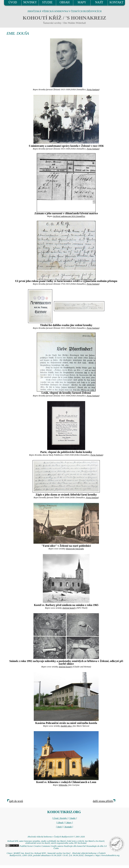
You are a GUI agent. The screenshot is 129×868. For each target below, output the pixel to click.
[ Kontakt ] (68, 827)
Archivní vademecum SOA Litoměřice (69, 216)
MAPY (82, 2)
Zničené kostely (69, 608)
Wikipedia (63, 785)
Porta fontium (93, 90)
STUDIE (47, 2)
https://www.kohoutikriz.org (107, 855)
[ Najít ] (59, 827)
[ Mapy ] (69, 823)
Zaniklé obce (66, 726)
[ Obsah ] (60, 823)
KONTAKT (116, 2)
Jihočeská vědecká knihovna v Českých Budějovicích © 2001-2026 (56, 837)
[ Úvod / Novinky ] (60, 818)
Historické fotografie (75, 549)
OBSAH (65, 2)
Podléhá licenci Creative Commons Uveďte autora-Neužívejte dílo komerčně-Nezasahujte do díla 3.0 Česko (56, 847)
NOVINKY (30, 2)
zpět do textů (16, 801)
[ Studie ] (73, 818)
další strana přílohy (103, 801)
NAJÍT (99, 2)
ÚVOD (13, 2)
